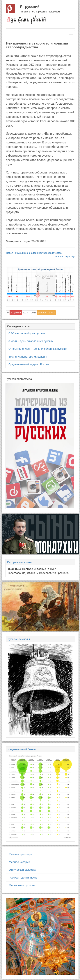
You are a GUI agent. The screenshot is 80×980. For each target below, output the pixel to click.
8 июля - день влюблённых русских (31, 341)
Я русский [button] (16, 313)
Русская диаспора (20, 854)
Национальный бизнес (22, 749)
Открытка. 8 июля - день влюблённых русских (38, 349)
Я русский (30, 7)
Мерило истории (19, 862)
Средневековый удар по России (29, 364)
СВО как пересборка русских (27, 333)
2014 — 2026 (29, 313)
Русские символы (19, 639)
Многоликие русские (22, 885)
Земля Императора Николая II (28, 357)
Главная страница (65, 257)
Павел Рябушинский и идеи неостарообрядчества (34, 253)
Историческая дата (19, 562)
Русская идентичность (23, 878)
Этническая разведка (23, 870)
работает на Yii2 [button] (46, 313)
